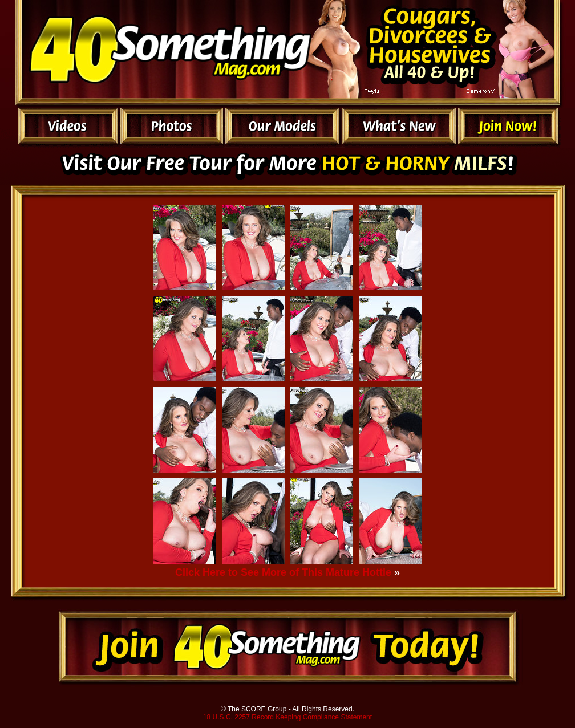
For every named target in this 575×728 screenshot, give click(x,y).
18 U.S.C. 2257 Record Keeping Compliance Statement (287, 717)
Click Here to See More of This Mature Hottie (283, 572)
